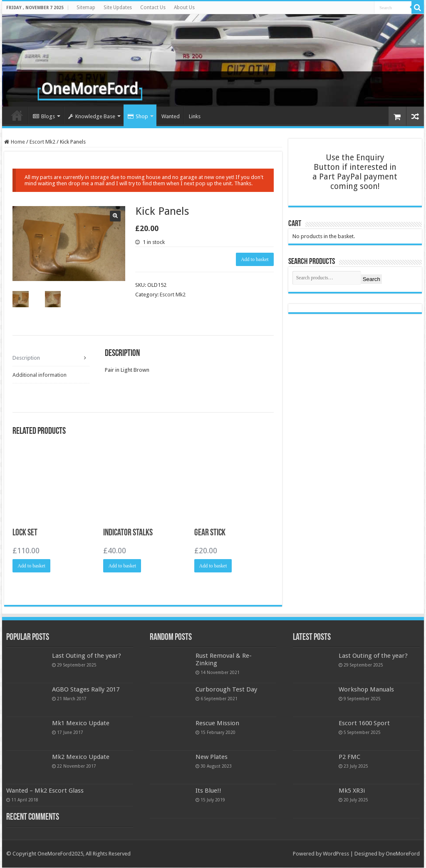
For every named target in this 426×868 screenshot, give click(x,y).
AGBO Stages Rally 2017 (86, 690)
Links (195, 116)
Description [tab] (26, 357)
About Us (184, 7)
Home (17, 115)
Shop (138, 116)
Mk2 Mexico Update (81, 758)
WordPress (336, 854)
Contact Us (153, 7)
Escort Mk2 (42, 142)
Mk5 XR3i (352, 791)
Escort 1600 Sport (364, 724)
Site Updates (118, 7)
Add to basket (255, 259)
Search (372, 279)
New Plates (212, 758)
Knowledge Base (92, 116)
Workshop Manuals (366, 690)
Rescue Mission (217, 724)
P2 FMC (349, 758)
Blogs (44, 116)
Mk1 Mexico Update (81, 724)
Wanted (171, 116)
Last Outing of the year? (87, 656)
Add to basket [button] (31, 566)
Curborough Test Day (226, 690)
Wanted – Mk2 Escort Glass (45, 791)
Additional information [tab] (40, 375)
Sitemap (86, 7)
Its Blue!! (208, 791)
